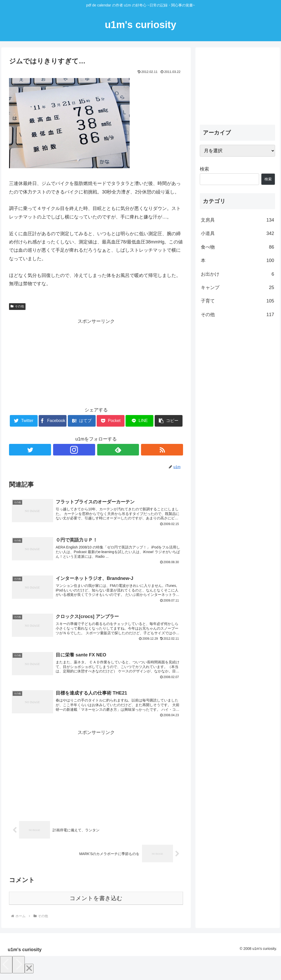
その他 (17, 306)
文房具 (237, 220)
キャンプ (237, 288)
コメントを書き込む (96, 903)
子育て (237, 301)
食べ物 (237, 247)
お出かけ (237, 274)
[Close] (29, 974)
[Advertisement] (96, 361)
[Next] (19, 970)
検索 (204, 169)
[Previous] (6, 970)
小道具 (237, 233)
